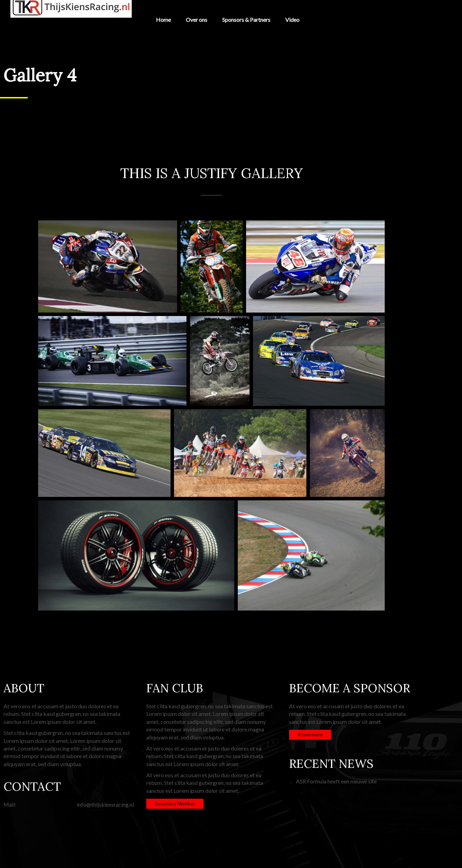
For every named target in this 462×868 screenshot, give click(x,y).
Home (163, 20)
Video (292, 20)
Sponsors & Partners (246, 20)
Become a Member (175, 803)
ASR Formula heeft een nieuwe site (336, 781)
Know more (310, 734)
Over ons (197, 20)
